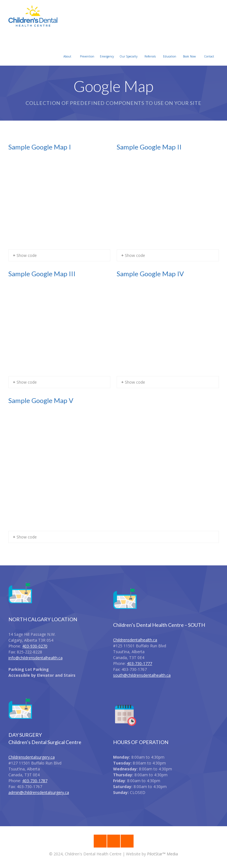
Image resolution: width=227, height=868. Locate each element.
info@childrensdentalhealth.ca (35, 658)
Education (170, 50)
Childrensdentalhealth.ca (135, 640)
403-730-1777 (139, 663)
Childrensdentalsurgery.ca (32, 757)
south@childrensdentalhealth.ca (142, 675)
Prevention (87, 50)
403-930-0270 (35, 646)
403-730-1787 (35, 781)
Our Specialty (129, 50)
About (67, 50)
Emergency (107, 50)
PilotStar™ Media (162, 854)
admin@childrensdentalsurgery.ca (39, 792)
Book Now (189, 50)
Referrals (150, 50)
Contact (209, 50)
